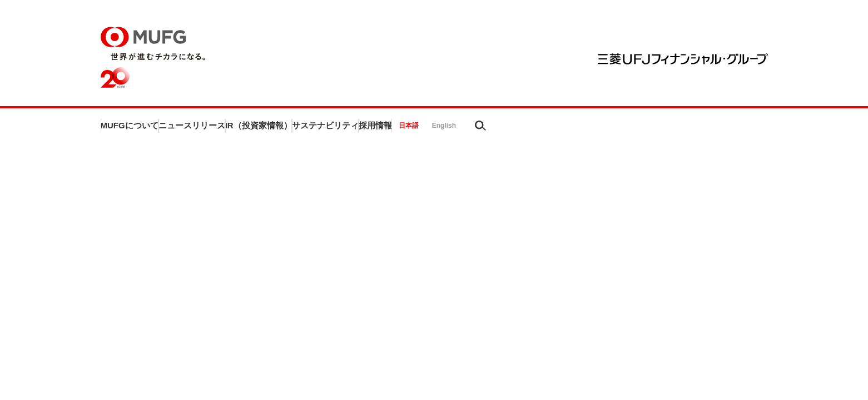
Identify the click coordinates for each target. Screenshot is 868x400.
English (719, 129)
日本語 (683, 129)
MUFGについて (154, 129)
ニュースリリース (266, 129)
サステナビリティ (500, 129)
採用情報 (599, 129)
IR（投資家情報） (383, 129)
